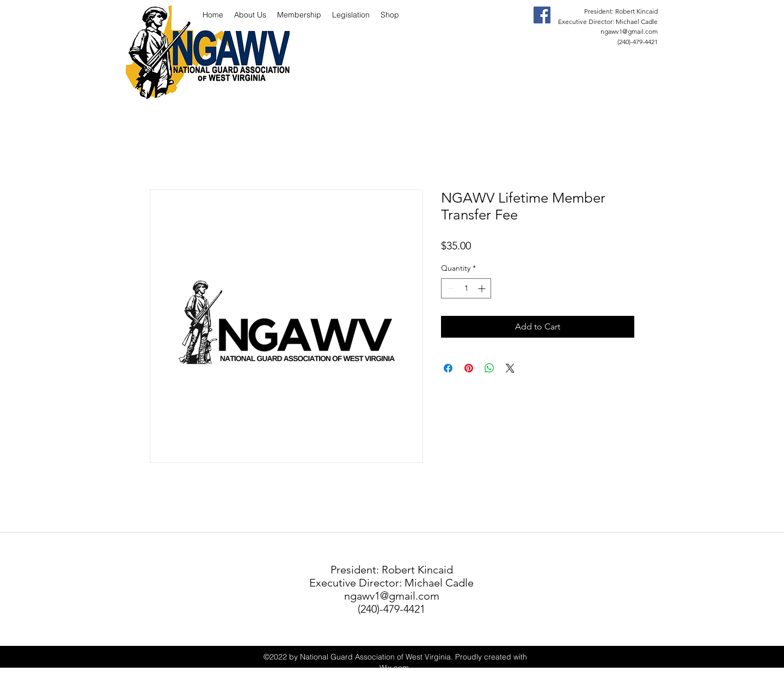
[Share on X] (510, 368)
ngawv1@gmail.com (629, 31)
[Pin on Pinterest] (469, 368)
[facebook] (542, 15)
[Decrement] (449, 288)
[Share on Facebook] (448, 368)
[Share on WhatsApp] (489, 368)
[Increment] (483, 288)
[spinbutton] (466, 288)
